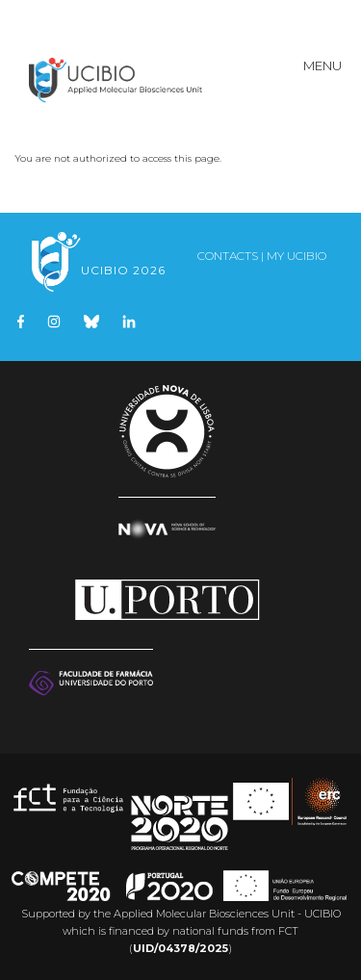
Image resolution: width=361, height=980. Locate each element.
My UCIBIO (297, 256)
